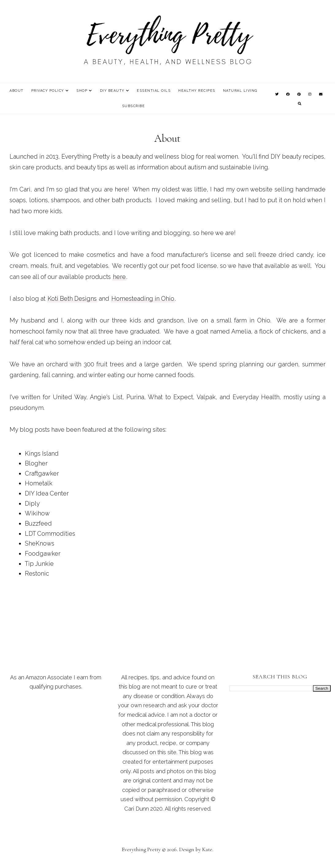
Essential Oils (154, 91)
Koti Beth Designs (72, 299)
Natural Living (240, 91)
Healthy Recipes (197, 91)
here (119, 277)
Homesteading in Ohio (143, 299)
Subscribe (134, 106)
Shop (82, 91)
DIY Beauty (112, 91)
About (17, 91)
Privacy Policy (48, 91)
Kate (207, 849)
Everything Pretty (141, 849)
